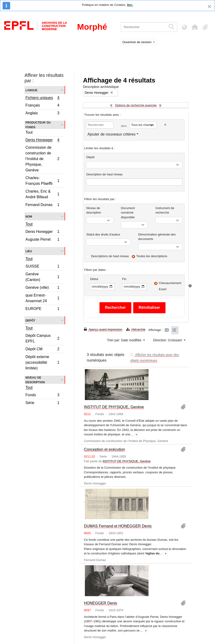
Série (42, 403)
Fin (124, 279)
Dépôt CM (42, 350)
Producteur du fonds (38, 125)
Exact (163, 289)
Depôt (30, 320)
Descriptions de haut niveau (110, 256)
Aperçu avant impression (103, 329)
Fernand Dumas (42, 205)
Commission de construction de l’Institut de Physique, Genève (42, 159)
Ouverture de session (137, 42)
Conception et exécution (104, 449)
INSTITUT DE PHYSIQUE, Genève (114, 407)
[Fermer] (209, 6)
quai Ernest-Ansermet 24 (42, 298)
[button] (195, 27)
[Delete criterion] (165, 125)
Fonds (42, 396)
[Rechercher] (143, 27)
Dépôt (90, 157)
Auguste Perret (42, 240)
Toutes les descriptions (152, 256)
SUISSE (42, 267)
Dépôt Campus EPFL (42, 338)
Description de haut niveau (104, 174)
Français (42, 106)
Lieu (29, 251)
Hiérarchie (136, 329)
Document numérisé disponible (128, 213)
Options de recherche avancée (136, 105)
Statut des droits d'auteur (103, 234)
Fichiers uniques (42, 98)
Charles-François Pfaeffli (42, 181)
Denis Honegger (42, 140)
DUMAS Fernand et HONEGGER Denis (118, 526)
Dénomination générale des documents (157, 237)
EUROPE (42, 309)
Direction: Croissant (168, 340)
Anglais (42, 114)
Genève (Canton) (42, 277)
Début (94, 279)
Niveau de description (35, 380)
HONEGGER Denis (101, 603)
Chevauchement (170, 283)
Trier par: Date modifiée (124, 340)
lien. (130, 5)
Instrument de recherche (165, 210)
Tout (29, 132)
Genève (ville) (42, 288)
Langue (31, 90)
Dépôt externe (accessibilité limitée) (42, 362)
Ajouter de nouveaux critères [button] (112, 134)
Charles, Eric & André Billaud (42, 194)
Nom (29, 216)
